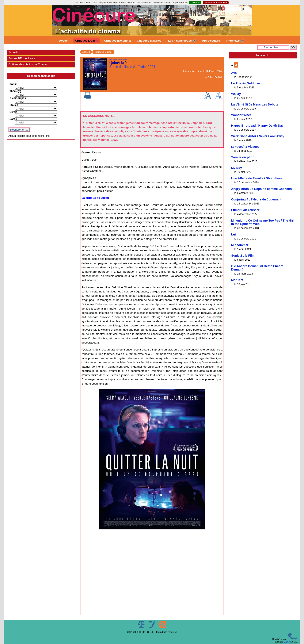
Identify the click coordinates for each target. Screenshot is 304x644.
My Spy (237, 168)
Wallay (236, 94)
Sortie (13, 119)
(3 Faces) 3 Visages (245, 147)
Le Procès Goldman (246, 83)
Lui (233, 234)
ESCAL (288, 642)
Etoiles (14, 105)
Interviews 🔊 (235, 41)
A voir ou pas (18, 98)
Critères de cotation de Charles (28, 64)
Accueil (64, 41)
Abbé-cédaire (211, 41)
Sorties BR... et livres (22, 58)
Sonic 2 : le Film (243, 256)
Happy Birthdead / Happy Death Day (257, 126)
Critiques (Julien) (87, 41)
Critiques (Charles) (149, 41)
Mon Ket (237, 280)
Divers (14, 112)
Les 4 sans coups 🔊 (182, 41)
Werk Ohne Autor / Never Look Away (258, 136)
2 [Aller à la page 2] (236, 65)
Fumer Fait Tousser (245, 210)
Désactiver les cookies (216, 3)
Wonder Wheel (242, 115)
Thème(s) (15, 91)
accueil (86, 52)
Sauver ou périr (242, 157)
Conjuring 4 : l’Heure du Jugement (256, 199)
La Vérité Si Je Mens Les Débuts (255, 104)
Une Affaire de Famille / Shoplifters (256, 178)
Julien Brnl (213, 77)
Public (13, 84)
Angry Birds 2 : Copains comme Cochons (261, 189)
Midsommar (240, 245)
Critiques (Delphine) (118, 41)
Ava (234, 73)
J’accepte (195, 3)
